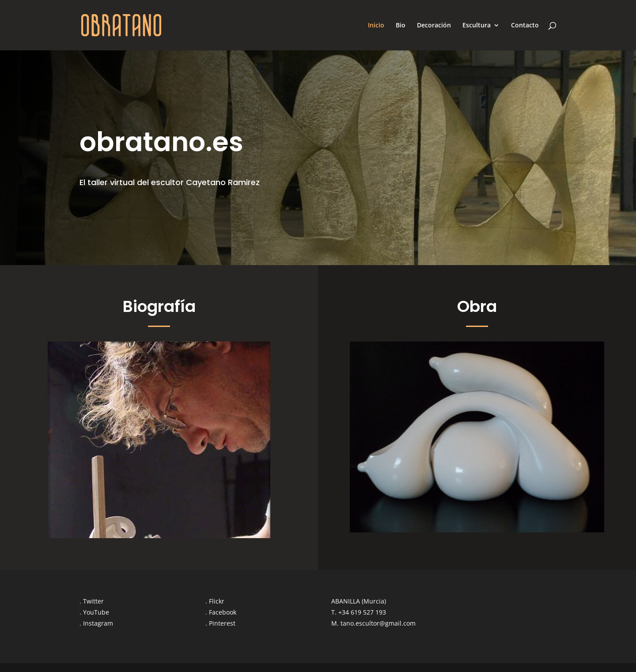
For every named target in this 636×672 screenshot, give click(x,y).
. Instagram (96, 623)
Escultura (477, 26)
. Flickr (215, 601)
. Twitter (92, 601)
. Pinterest (220, 623)
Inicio (376, 26)
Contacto (525, 26)
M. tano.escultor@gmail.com (373, 623)
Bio (401, 26)
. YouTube (94, 612)
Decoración (434, 26)
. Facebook (221, 612)
